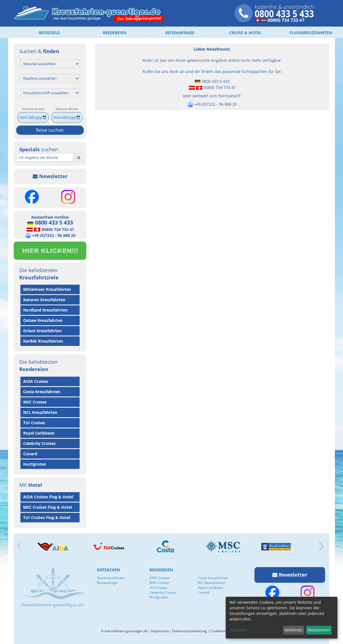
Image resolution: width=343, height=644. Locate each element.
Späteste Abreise (67, 109)
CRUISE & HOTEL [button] (245, 33)
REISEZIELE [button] (49, 33)
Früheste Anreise (33, 109)
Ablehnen (293, 630)
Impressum (160, 631)
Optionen (238, 630)
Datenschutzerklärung (190, 631)
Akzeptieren (319, 630)
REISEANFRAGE (180, 33)
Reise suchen (50, 130)
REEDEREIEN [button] (115, 33)
